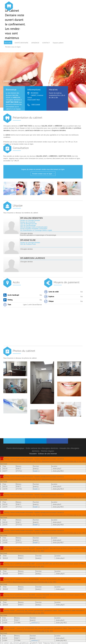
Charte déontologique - (16, 448)
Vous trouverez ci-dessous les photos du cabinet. (20, 358)
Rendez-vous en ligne (13, 47)
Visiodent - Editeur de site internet (43, 454)
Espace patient (58, 43)
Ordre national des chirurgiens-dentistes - (43, 448)
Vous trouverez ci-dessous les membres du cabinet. (21, 213)
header (35, 471)
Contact (46, 43)
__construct (34, 623)
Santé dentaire (21, 43)
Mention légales (47, 451)
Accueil (8, 43)
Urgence (35, 43)
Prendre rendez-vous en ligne (42, 174)
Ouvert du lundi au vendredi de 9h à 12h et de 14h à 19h (57, 96)
